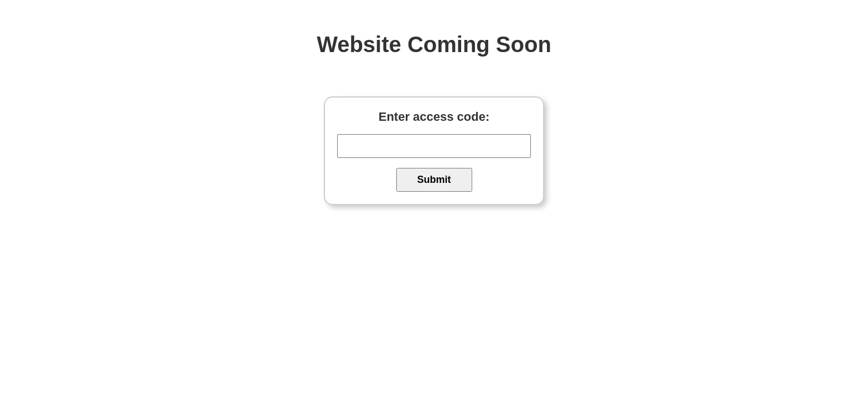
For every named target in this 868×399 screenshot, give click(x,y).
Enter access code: (434, 117)
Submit (434, 180)
